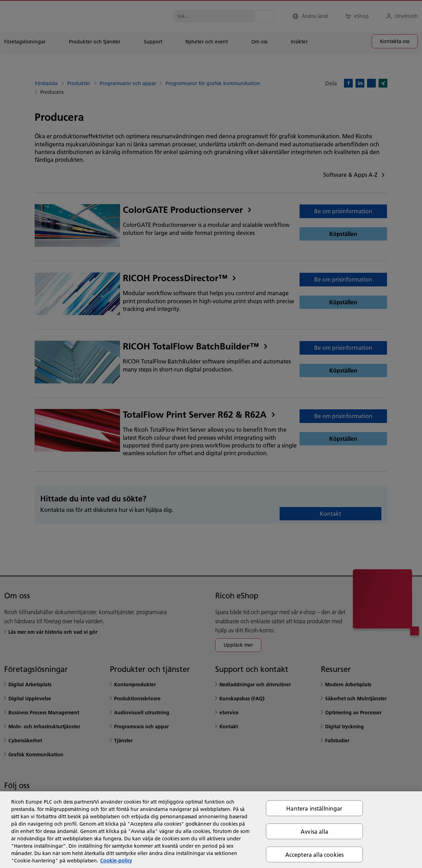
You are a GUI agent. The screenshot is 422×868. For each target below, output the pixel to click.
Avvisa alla (314, 831)
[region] (211, 830)
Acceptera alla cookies (315, 855)
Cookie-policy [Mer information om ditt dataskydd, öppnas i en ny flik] (116, 861)
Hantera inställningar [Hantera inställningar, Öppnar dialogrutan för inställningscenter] (314, 808)
